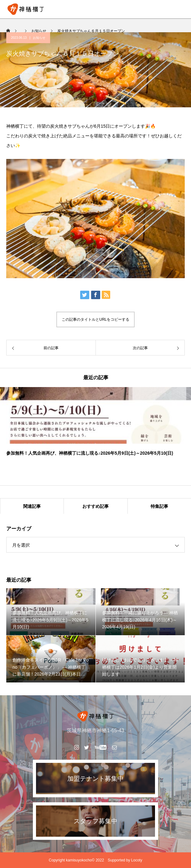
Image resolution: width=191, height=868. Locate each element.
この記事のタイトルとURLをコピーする (95, 319)
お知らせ (39, 38)
